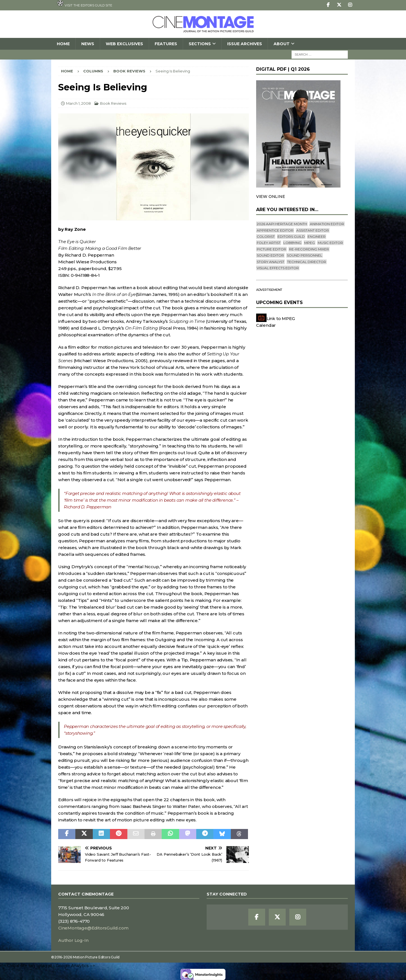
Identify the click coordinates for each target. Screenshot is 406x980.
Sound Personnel (304, 255)
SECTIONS (200, 44)
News (88, 44)
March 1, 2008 (78, 103)
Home (63, 44)
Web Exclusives (124, 44)
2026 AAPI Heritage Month (282, 224)
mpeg (310, 243)
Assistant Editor (313, 230)
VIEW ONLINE (271, 197)
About (282, 44)
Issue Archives (245, 44)
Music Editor (330, 243)
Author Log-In (73, 940)
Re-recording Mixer (309, 249)
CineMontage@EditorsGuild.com (93, 928)
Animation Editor (327, 224)
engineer (317, 237)
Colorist (266, 237)
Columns (93, 71)
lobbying (292, 243)
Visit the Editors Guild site (84, 4)
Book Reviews (113, 103)
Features (166, 44)
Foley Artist (269, 243)
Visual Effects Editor (278, 268)
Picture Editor (271, 249)
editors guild (291, 237)
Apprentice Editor (275, 230)
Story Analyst (270, 262)
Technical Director (307, 262)
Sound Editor (270, 255)
